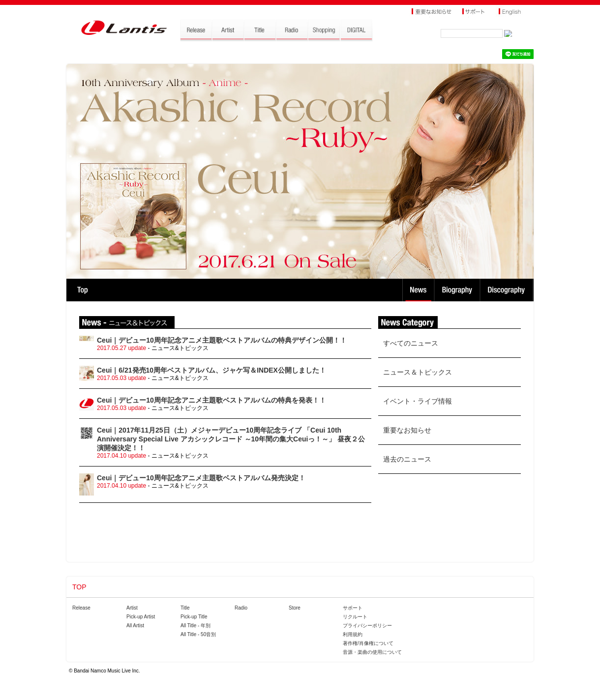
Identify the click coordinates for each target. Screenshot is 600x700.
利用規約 (353, 634)
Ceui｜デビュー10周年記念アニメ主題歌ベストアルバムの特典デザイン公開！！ (222, 340)
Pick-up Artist (141, 617)
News (418, 290)
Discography (507, 290)
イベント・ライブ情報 (418, 401)
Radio (241, 608)
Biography (458, 290)
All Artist (135, 626)
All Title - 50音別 (198, 634)
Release (81, 608)
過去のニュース (407, 459)
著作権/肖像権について (368, 643)
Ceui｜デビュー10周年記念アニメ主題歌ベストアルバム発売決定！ (201, 478)
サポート (353, 608)
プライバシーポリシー (367, 626)
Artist (132, 608)
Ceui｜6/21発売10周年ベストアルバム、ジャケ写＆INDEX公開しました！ (211, 370)
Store (295, 608)
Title (185, 608)
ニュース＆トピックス (418, 372)
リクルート (355, 617)
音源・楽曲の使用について (372, 652)
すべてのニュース (411, 343)
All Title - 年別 (195, 626)
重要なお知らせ (407, 430)
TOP (82, 290)
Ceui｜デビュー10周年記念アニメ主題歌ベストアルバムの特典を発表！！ (211, 400)
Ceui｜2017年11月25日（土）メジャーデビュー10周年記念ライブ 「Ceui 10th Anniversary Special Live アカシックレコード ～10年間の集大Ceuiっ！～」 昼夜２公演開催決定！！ (231, 439)
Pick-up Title (194, 617)
